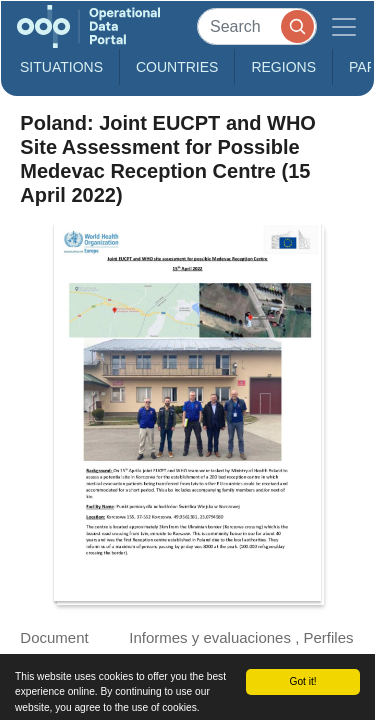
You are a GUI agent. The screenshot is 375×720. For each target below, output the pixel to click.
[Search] (257, 26)
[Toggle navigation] (344, 26)
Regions (283, 67)
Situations (61, 67)
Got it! (302, 681)
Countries (177, 67)
